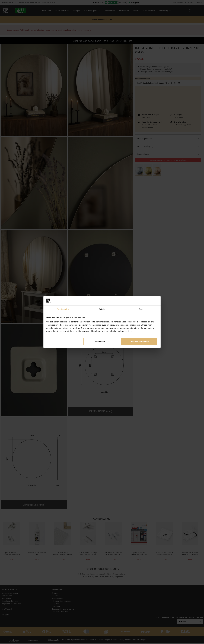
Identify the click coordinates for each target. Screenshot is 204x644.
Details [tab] (102, 309)
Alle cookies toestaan (139, 342)
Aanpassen (102, 342)
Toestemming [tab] (63, 309)
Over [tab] (141, 309)
